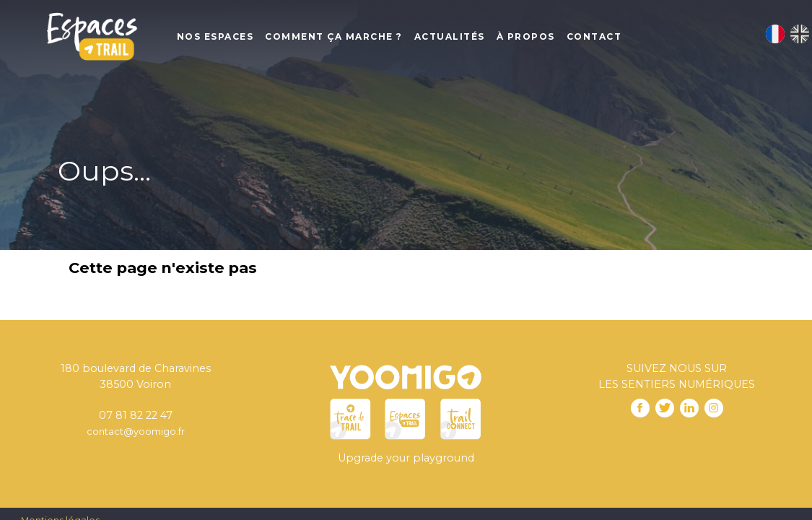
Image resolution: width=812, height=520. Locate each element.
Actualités (450, 36)
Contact (594, 36)
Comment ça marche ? (334, 36)
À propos (526, 36)
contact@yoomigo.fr (136, 431)
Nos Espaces (215, 36)
